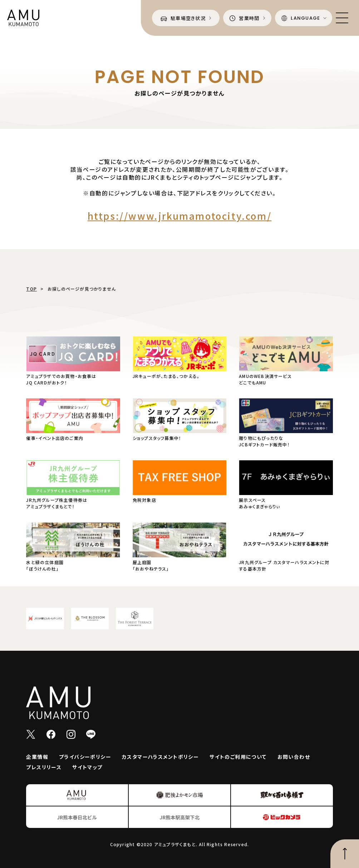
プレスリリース (44, 767)
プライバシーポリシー (85, 757)
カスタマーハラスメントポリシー (160, 757)
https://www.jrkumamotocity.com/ (180, 216)
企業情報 (37, 757)
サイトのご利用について (238, 757)
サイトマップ (87, 767)
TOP (31, 289)
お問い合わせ (294, 757)
